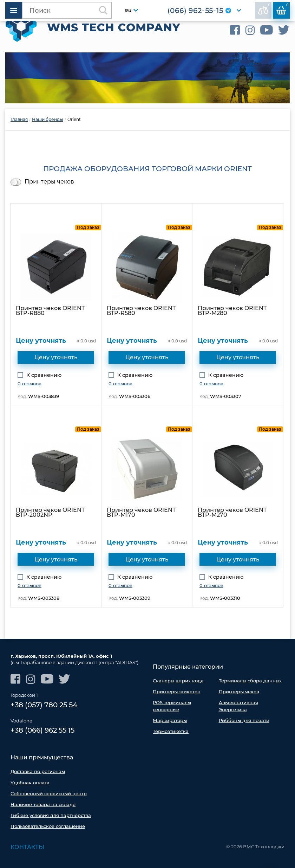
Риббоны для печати (244, 720)
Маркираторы (170, 720)
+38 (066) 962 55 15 (42, 731)
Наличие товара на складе (43, 804)
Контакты (27, 847)
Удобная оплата (30, 782)
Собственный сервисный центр (49, 793)
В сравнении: (264, 9)
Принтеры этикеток (176, 692)
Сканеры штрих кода (178, 681)
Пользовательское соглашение (48, 826)
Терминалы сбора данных (250, 681)
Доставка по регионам (38, 771)
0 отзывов (29, 383)
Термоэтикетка (171, 731)
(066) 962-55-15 (195, 11)
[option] (147, 78)
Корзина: (283, 9)
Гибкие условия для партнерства (51, 815)
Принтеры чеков (49, 181)
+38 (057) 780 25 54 (44, 705)
